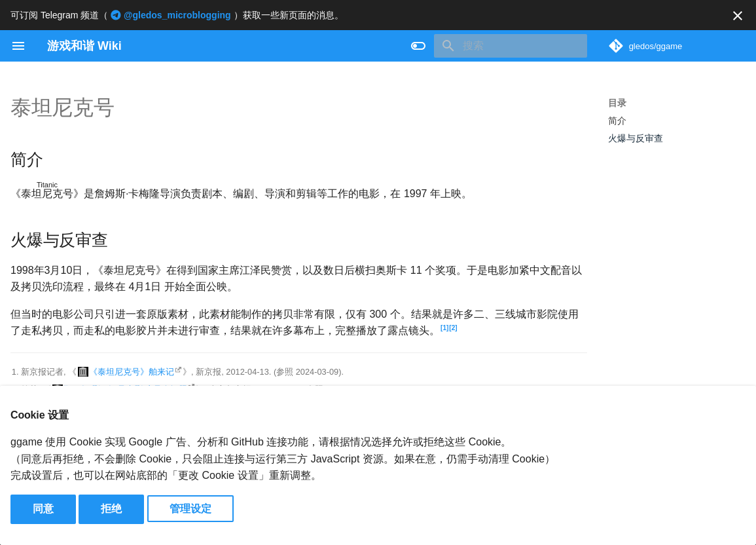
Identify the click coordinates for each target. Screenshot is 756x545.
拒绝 (111, 509)
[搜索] (511, 46)
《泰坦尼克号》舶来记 (132, 372)
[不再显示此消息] (738, 16)
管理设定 (190, 509)
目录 (617, 103)
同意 (43, 509)
